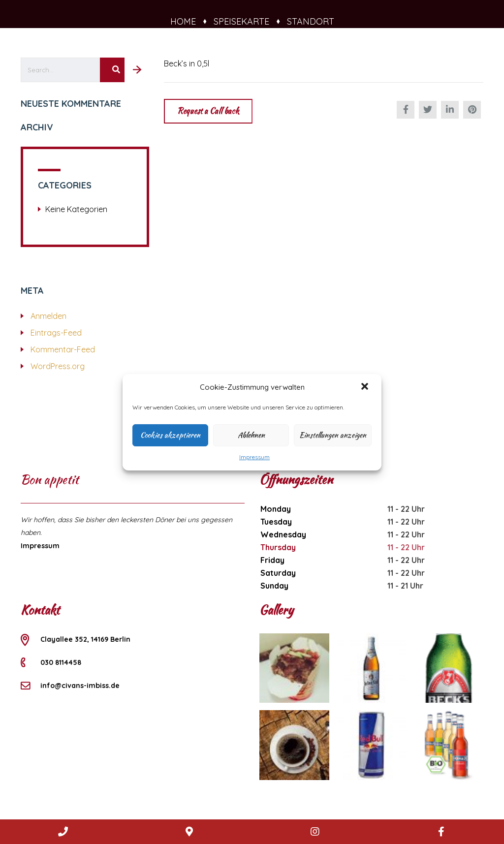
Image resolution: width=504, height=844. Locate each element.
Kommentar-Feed (63, 349)
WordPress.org (58, 366)
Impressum (254, 457)
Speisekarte (246, 21)
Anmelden (48, 316)
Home (188, 21)
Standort (311, 21)
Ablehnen (251, 435)
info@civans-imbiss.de (80, 686)
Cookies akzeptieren (170, 435)
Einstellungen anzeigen (333, 435)
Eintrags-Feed (56, 333)
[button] (366, 387)
